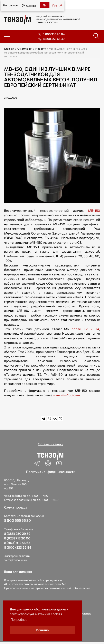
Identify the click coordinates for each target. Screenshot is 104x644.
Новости (41, 49)
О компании (25, 49)
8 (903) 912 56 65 (17, 543)
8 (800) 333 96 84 (18, 547)
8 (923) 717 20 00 (17, 538)
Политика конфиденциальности (51, 472)
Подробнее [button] (19, 620)
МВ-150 (94, 210)
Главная (9, 49)
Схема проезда (16, 507)
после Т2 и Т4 (85, 329)
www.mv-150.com (66, 395)
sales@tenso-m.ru (16, 560)
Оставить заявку (51, 444)
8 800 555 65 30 (54, 39)
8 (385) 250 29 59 (17, 533)
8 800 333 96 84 (54, 34)
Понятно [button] (43, 630)
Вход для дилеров (18, 571)
